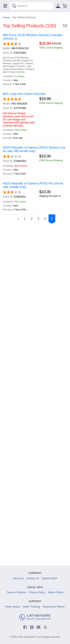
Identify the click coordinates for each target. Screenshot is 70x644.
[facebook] (25, 627)
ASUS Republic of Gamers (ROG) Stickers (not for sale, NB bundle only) (34, 149)
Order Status (13, 607)
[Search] (14, 6)
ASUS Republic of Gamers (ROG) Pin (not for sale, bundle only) (33, 185)
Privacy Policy (37, 592)
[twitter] (32, 627)
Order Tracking (31, 607)
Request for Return (54, 607)
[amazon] (45, 627)
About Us (18, 578)
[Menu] (5, 6)
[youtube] (38, 627)
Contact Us (33, 578)
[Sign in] (58, 6)
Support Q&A (50, 578)
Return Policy (56, 592)
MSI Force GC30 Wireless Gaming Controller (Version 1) (33, 37)
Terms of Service (16, 592)
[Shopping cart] (65, 6)
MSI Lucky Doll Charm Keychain (24, 94)
